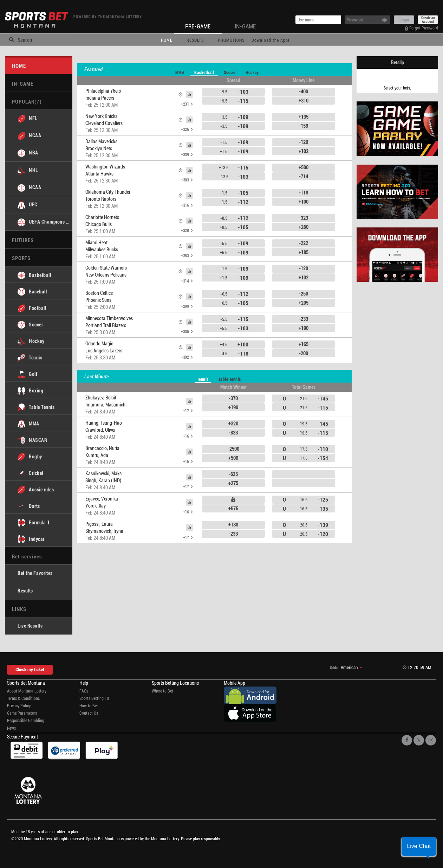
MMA (180, 72)
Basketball (204, 72)
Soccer (230, 72)
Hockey (252, 72)
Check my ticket (30, 669)
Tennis (203, 379)
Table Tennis (230, 379)
